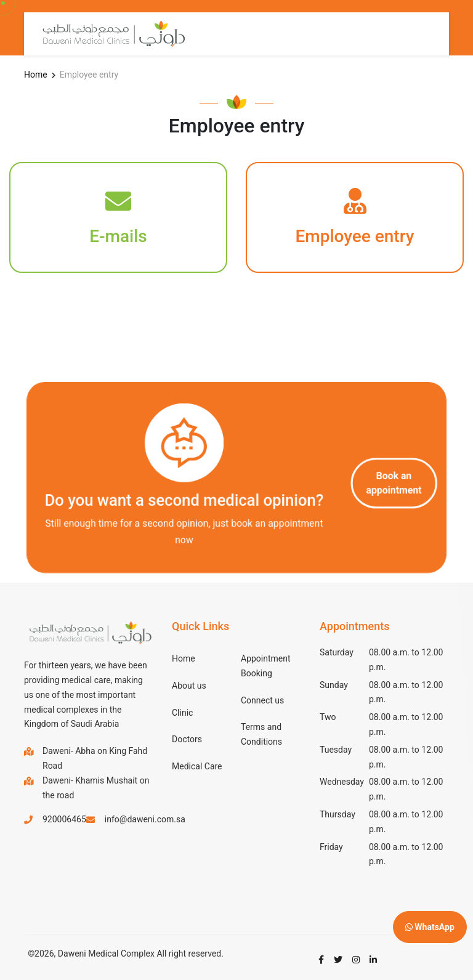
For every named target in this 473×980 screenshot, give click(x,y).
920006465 (64, 819)
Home (36, 75)
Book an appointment (392, 483)
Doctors (187, 739)
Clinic (182, 713)
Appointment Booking (266, 666)
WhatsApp (430, 927)
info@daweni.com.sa (145, 819)
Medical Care (197, 766)
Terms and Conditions (261, 734)
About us (189, 686)
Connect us (262, 700)
